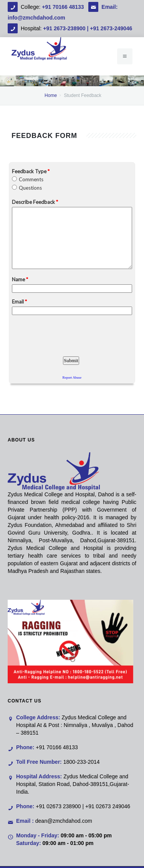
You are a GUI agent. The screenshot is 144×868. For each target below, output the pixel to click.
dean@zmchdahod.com (64, 821)
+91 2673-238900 (64, 28)
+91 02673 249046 (108, 806)
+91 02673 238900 (58, 806)
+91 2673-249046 (111, 28)
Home (51, 95)
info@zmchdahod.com (36, 18)
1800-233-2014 (82, 762)
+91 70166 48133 (64, 7)
